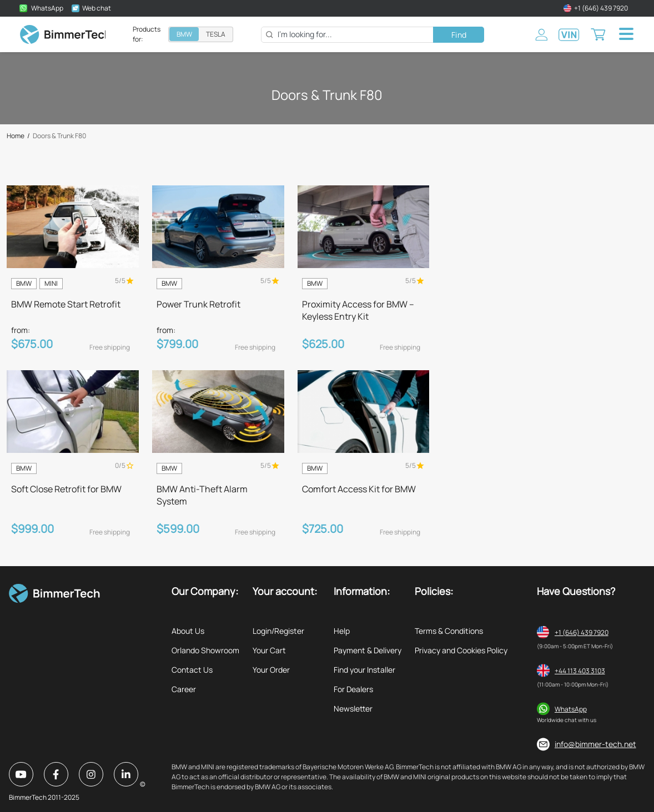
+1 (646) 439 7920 (582, 632)
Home (16, 136)
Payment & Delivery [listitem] (368, 650)
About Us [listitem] (188, 631)
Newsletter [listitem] (353, 708)
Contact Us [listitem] (192, 670)
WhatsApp (571, 709)
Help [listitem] (342, 631)
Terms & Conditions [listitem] (449, 631)
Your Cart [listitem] (269, 650)
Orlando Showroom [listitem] (205, 650)
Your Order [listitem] (271, 670)
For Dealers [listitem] (353, 689)
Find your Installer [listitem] (364, 670)
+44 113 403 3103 (580, 671)
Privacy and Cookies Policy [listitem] (461, 650)
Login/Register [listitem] (278, 631)
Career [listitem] (184, 689)
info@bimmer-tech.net (595, 744)
